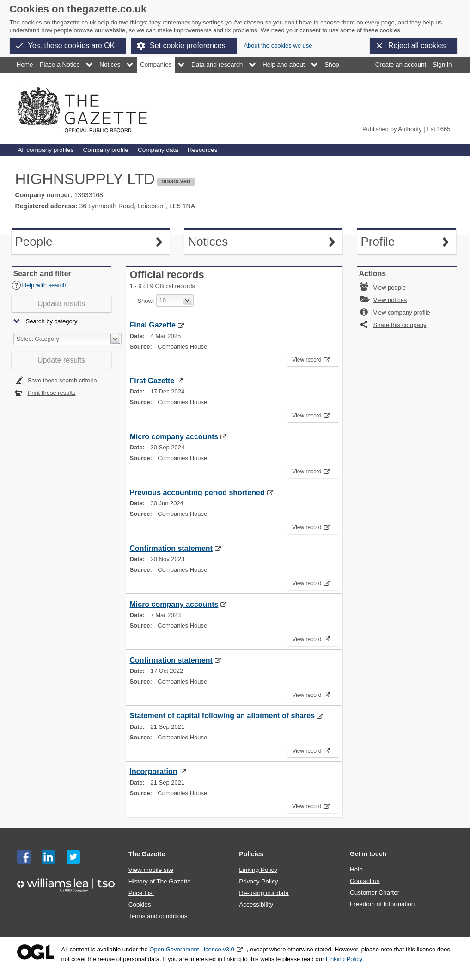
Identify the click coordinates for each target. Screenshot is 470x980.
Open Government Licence (36, 952)
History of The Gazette (160, 881)
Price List (141, 893)
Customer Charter (375, 892)
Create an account (401, 64)
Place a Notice (60, 64)
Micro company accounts (174, 437)
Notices (110, 64)
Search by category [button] (52, 322)
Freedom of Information (382, 904)
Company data (158, 150)
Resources (203, 150)
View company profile (402, 312)
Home (25, 64)
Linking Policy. (345, 959)
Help (356, 869)
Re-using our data (264, 893)
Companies (156, 64)
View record (308, 358)
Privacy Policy (258, 881)
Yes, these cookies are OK (72, 45)
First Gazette (152, 381)
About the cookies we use (278, 45)
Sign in (442, 64)
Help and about (284, 64)
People (58, 242)
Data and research (217, 64)
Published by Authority (392, 129)
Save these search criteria (62, 380)
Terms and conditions (158, 916)
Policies (251, 854)
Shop (332, 64)
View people (390, 287)
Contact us (365, 881)
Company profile (105, 150)
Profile (403, 242)
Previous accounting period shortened (197, 493)
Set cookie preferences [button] (188, 45)
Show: (146, 301)
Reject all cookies (417, 45)
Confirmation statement (171, 548)
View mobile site (151, 870)
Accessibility (256, 904)
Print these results (52, 393)
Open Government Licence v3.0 (192, 949)
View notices (390, 300)
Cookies (140, 904)
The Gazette (147, 854)
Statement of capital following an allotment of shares (223, 716)
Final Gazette (153, 325)
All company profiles (46, 150)
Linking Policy (258, 870)
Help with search (39, 285)
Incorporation (154, 771)
